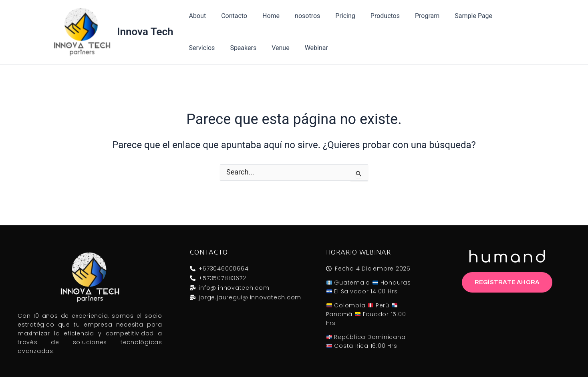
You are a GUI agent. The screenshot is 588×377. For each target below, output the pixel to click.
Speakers (201, 48)
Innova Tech (145, 32)
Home (265, 16)
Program (412, 16)
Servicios (500, 16)
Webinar (269, 48)
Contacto (231, 16)
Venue (236, 48)
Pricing (334, 16)
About (196, 16)
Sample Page (455, 16)
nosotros (299, 16)
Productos (372, 16)
